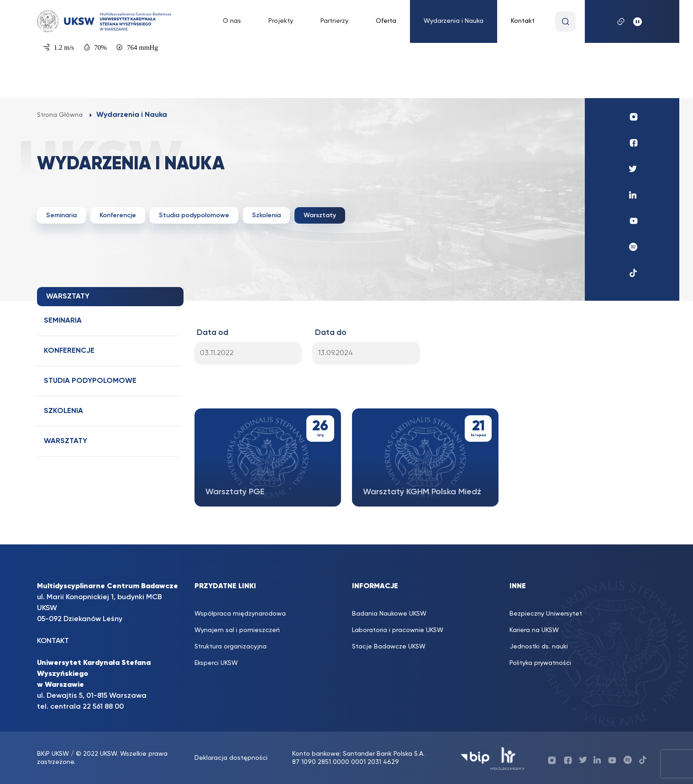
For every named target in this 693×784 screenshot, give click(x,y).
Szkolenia (266, 215)
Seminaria (61, 215)
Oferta (386, 21)
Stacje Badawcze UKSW (389, 647)
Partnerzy (334, 21)
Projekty (281, 21)
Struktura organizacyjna (231, 647)
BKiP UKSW (54, 754)
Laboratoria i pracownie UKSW (398, 630)
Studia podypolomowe (194, 215)
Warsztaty (320, 215)
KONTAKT (53, 641)
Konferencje (118, 215)
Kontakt (523, 21)
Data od (213, 333)
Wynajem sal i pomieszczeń (237, 630)
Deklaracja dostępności (231, 758)
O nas (232, 21)
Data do (331, 333)
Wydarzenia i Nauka (454, 21)
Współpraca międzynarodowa (240, 614)
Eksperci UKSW (216, 663)
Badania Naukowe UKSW (389, 614)
